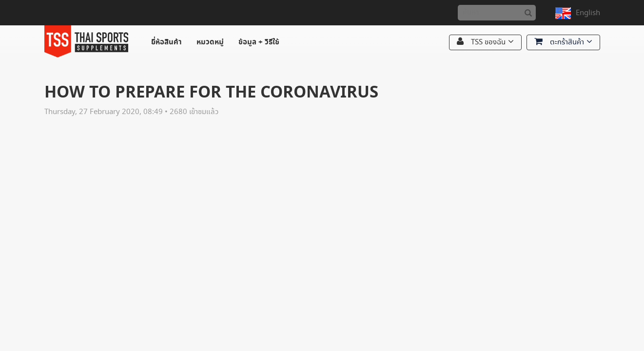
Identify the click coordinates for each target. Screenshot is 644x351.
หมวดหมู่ (210, 42)
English (588, 13)
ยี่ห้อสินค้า (166, 42)
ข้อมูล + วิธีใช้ (259, 42)
